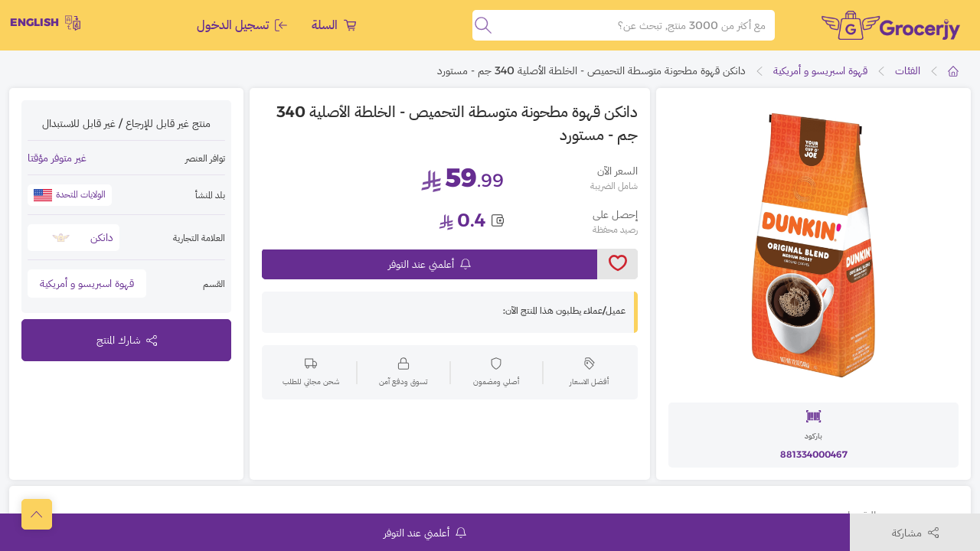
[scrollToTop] (37, 514)
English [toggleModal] (45, 23)
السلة (334, 25)
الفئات (908, 70)
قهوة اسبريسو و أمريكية (820, 70)
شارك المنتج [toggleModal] (127, 340)
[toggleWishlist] (617, 264)
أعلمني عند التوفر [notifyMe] (430, 264)
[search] (483, 25)
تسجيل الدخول (242, 25)
